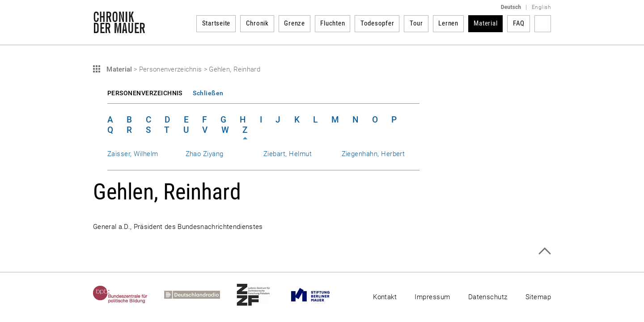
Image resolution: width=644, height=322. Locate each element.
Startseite (216, 23)
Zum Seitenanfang (544, 251)
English (541, 7)
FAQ (519, 23)
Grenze (294, 23)
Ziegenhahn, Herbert (373, 154)
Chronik (257, 23)
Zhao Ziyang (205, 154)
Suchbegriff (543, 24)
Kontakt (385, 297)
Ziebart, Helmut (288, 154)
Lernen (448, 23)
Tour (416, 23)
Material (485, 23)
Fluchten (333, 23)
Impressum (432, 297)
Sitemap (538, 297)
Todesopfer (377, 23)
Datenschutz (488, 297)
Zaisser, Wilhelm (133, 154)
